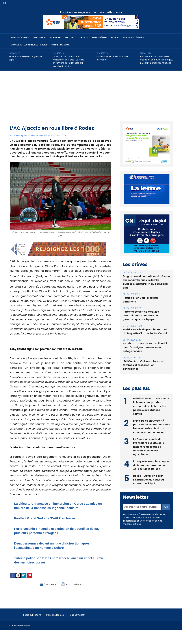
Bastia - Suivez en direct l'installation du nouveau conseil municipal (149, 476)
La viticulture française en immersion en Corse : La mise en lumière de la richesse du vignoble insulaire (68, 61)
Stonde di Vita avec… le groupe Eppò (25, 58)
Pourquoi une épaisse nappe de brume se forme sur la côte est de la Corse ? (151, 461)
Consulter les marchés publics (29, 45)
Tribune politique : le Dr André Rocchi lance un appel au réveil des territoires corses (55, 560)
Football (70, 37)
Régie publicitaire (34, 615)
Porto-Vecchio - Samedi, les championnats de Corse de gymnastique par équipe (140, 316)
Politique (56, 37)
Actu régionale (20, 37)
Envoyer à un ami (44, 584)
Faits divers (40, 37)
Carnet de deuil (60, 45)
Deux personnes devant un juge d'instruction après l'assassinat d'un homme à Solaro (59, 545)
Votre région (100, 37)
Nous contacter (82, 615)
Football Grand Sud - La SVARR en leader (112, 58)
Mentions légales (59, 615)
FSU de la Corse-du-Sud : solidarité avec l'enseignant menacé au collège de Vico (146, 347)
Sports (84, 37)
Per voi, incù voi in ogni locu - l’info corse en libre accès (91, 12)
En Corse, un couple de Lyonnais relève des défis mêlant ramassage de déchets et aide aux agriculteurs (149, 443)
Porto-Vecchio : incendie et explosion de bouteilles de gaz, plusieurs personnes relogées (156, 60)
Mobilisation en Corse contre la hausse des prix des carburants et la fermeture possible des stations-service (151, 402)
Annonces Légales (133, 37)
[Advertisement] (91, 94)
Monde (115, 37)
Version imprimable (76, 584)
